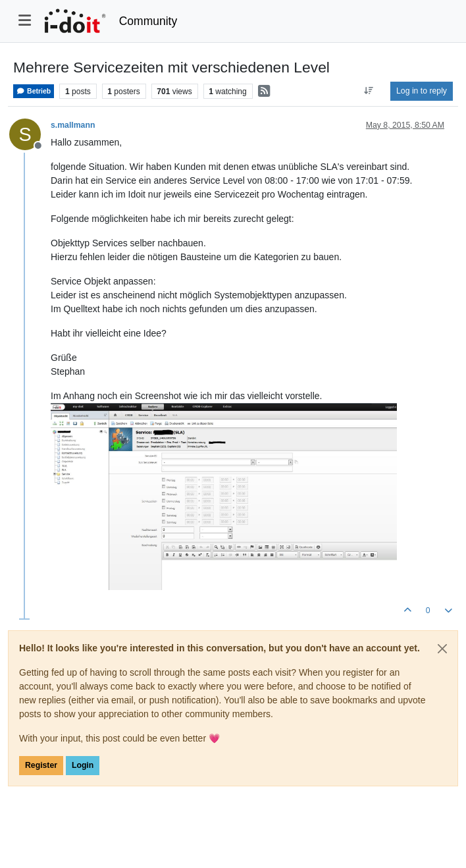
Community (148, 21)
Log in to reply (422, 91)
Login (83, 765)
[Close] (442, 649)
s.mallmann (73, 125)
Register (41, 765)
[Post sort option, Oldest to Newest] (369, 91)
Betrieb (34, 91)
